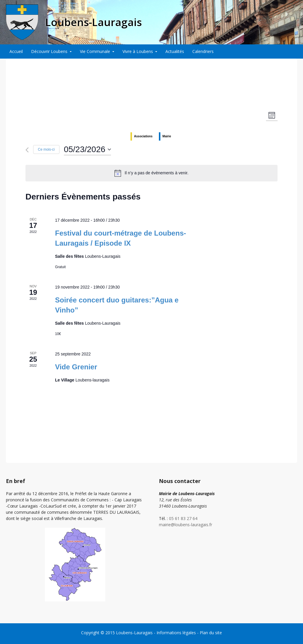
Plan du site (211, 633)
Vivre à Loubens (138, 51)
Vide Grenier (76, 367)
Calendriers (203, 51)
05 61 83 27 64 (183, 518)
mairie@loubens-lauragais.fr (186, 525)
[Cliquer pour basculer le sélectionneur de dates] (87, 149)
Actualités (175, 51)
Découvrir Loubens (49, 51)
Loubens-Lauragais (134, 633)
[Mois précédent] (27, 150)
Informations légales (176, 633)
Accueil (16, 51)
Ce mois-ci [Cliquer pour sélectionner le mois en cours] (46, 149)
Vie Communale (95, 51)
